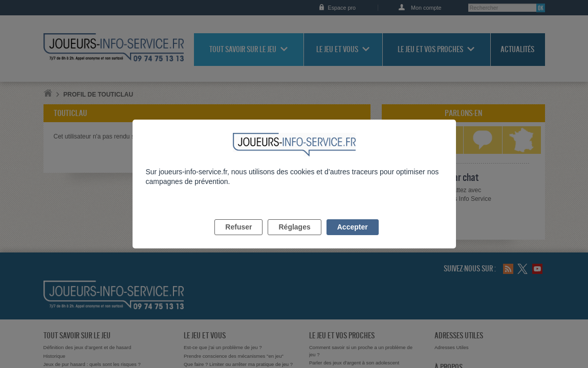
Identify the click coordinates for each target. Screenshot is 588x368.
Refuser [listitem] (238, 239)
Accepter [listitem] (353, 239)
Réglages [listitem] (294, 239)
